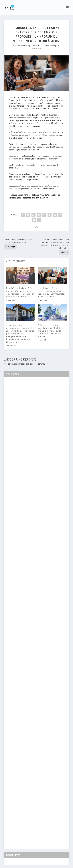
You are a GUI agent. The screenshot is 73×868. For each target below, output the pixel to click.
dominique (25, 46)
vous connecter (19, 364)
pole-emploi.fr (27, 189)
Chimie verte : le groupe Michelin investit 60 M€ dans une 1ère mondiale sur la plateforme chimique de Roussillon (50, 331)
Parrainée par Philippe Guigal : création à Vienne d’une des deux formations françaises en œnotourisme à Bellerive (20, 292)
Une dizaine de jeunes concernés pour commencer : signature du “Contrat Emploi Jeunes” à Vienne (52, 292)
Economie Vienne (48, 46)
